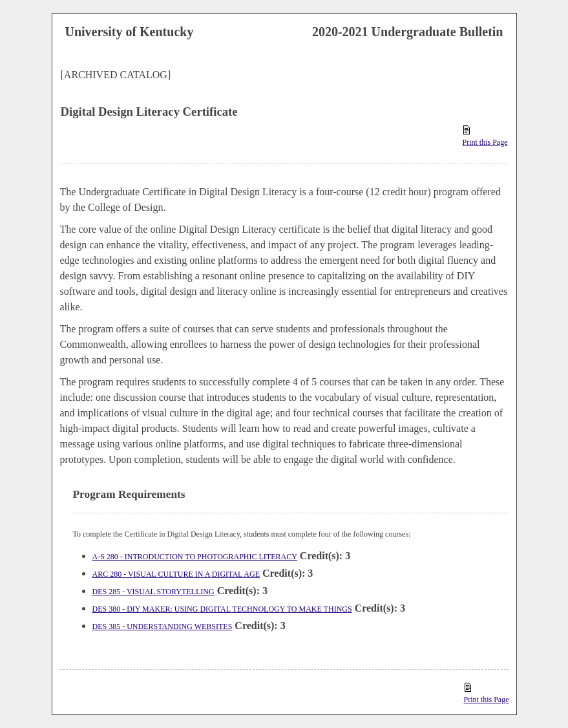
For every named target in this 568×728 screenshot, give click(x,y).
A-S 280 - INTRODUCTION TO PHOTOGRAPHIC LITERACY (195, 557)
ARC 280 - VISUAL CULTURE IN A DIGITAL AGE (176, 574)
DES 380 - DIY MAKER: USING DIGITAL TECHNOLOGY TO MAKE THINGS (222, 609)
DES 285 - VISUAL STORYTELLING (153, 592)
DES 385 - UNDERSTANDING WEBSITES (163, 626)
